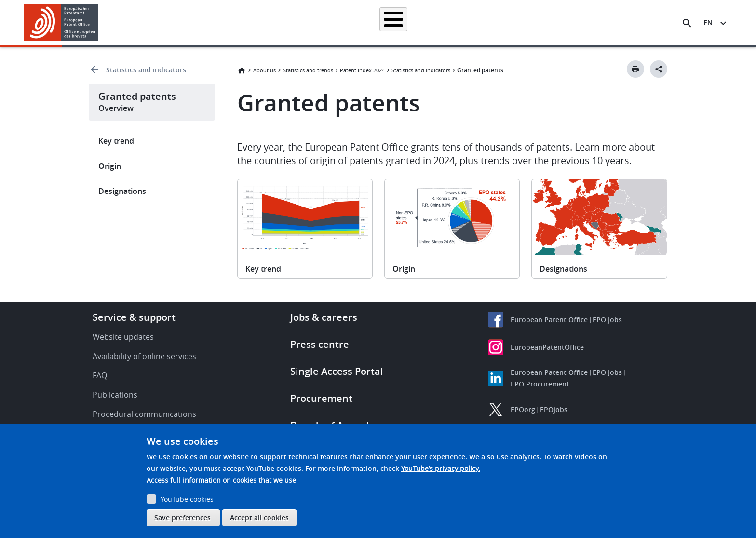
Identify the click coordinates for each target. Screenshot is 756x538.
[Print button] (635, 69)
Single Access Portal (337, 371)
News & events (482, 22)
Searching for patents (275, 22)
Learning (535, 22)
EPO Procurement (540, 384)
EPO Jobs (607, 320)
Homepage (210, 22)
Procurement (321, 398)
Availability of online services (144, 356)
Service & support (134, 317)
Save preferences (182, 517)
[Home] (61, 22)
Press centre (320, 344)
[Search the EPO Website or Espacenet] (687, 23)
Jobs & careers (324, 317)
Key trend (116, 141)
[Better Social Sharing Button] (659, 69)
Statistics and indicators (146, 70)
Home (242, 70)
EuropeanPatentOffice (547, 347)
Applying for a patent (353, 22)
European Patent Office (549, 320)
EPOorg (523, 409)
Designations (122, 191)
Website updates (123, 337)
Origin (110, 166)
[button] (100, 23)
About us (579, 22)
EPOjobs (554, 409)
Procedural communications (144, 414)
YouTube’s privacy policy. (441, 468)
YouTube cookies (187, 499)
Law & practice (422, 22)
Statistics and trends (308, 70)
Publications (115, 395)
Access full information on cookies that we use (221, 480)
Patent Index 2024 (362, 70)
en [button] (708, 22)
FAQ (100, 375)
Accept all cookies (259, 517)
